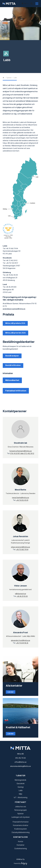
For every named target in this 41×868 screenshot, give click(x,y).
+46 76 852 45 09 (22, 500)
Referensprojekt (21, 810)
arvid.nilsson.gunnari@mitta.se (14, 309)
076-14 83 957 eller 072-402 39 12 (22, 453)
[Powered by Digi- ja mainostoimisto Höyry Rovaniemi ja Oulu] (20, 863)
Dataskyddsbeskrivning (21, 832)
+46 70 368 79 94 (22, 549)
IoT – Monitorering (21, 797)
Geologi (21, 787)
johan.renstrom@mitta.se (20, 547)
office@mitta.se (20, 762)
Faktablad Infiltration (16, 391)
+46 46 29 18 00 (22, 596)
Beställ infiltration (13, 365)
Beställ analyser (12, 356)
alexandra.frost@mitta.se (20, 640)
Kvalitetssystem (20, 829)
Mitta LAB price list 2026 (15, 333)
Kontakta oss (21, 837)
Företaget (20, 802)
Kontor (21, 841)
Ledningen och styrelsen (20, 817)
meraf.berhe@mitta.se (20, 498)
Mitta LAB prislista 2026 (15, 323)
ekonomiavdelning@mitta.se (20, 766)
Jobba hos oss (21, 807)
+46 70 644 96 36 (22, 643)
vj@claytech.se (20, 594)
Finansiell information (21, 822)
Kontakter (20, 845)
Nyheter (21, 814)
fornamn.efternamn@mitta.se (21, 451)
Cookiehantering (21, 849)
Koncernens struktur (21, 825)
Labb (21, 790)
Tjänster (21, 776)
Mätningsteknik (20, 780)
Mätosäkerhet (12, 380)
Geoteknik (21, 784)
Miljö (21, 794)
